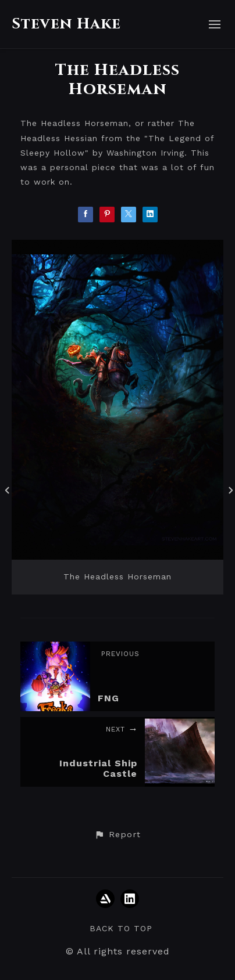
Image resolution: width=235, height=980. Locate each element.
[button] (117, 835)
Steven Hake (66, 24)
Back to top (121, 928)
